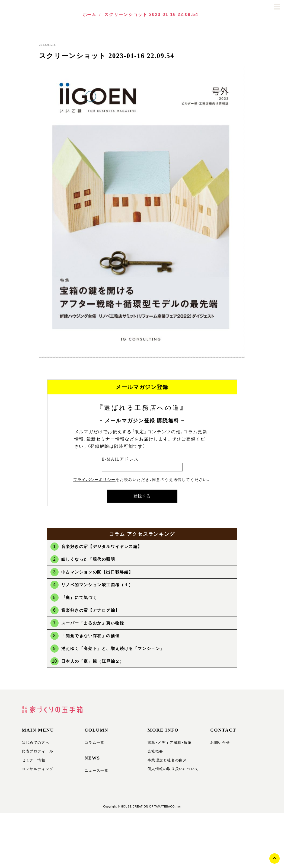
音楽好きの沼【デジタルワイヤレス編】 (104, 546)
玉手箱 (28, 7)
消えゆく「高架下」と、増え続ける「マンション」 (117, 648)
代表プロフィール (37, 753)
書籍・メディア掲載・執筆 (168, 744)
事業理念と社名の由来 (166, 762)
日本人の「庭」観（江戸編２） (95, 661)
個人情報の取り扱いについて (172, 771)
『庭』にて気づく (81, 597)
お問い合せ (219, 744)
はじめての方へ (35, 744)
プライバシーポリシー (95, 480)
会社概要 (155, 753)
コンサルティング (37, 771)
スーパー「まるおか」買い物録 (95, 623)
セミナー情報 (33, 762)
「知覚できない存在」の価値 (92, 636)
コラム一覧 (94, 744)
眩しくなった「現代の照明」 (92, 559)
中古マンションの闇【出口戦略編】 (100, 572)
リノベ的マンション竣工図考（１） (100, 585)
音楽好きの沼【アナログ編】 (92, 610)
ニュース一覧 (96, 771)
